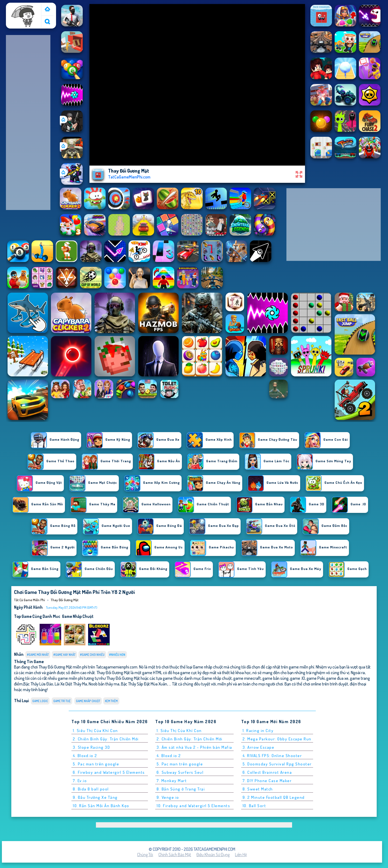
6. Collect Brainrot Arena (267, 772)
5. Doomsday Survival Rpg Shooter (277, 764)
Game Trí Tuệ (62, 701)
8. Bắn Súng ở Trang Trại (181, 789)
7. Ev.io (80, 781)
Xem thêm (111, 701)
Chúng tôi (145, 855)
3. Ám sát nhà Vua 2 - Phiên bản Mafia (194, 747)
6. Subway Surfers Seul (180, 772)
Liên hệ (241, 855)
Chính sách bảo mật (175, 855)
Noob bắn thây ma (104, 684)
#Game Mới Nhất (38, 655)
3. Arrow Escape (259, 747)
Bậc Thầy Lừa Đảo (38, 684)
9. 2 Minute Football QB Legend (274, 797)
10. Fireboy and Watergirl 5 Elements (193, 806)
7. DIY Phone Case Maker (267, 781)
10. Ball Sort (254, 806)
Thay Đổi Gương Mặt (65, 600)
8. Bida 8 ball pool (91, 789)
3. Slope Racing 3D (91, 747)
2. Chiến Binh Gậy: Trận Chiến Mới (106, 739)
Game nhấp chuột (78, 616)
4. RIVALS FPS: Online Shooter (272, 756)
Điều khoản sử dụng (213, 855)
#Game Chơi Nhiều (92, 655)
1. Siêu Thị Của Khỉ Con (95, 731)
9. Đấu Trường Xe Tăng (95, 797)
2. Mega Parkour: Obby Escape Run (277, 739)
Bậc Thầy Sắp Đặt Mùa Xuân (144, 684)
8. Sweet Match (258, 789)
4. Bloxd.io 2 (85, 756)
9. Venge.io (168, 797)
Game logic (40, 701)
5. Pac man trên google (96, 764)
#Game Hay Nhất (64, 655)
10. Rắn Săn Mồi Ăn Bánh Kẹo (101, 806)
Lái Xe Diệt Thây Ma (71, 684)
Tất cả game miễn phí (23, 9)
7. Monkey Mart (172, 781)
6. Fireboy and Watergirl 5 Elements (109, 772)
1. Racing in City (258, 731)
